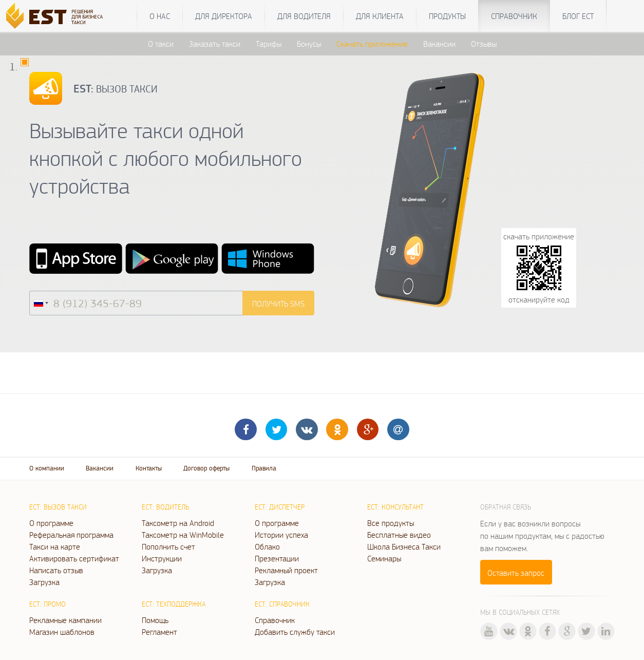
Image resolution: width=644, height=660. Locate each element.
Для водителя (304, 16)
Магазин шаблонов (62, 632)
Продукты (447, 16)
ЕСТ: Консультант (395, 507)
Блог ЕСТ (578, 16)
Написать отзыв (56, 570)
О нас (160, 16)
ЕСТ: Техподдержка (174, 604)
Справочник (514, 16)
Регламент (159, 632)
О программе (51, 523)
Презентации (277, 558)
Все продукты (391, 523)
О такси (161, 44)
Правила (264, 468)
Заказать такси (215, 44)
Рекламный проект (286, 570)
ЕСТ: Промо (48, 604)
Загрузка (44, 582)
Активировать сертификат (74, 558)
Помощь (155, 620)
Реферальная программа (71, 535)
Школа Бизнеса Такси (404, 546)
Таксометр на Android (178, 523)
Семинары (384, 558)
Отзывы (484, 44)
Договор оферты (206, 468)
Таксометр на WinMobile (183, 535)
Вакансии (439, 44)
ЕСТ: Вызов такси (58, 507)
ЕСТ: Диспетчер (280, 507)
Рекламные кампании (65, 620)
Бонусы (309, 44)
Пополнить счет (168, 546)
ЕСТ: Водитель (165, 507)
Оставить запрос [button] (516, 573)
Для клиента (380, 16)
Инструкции (162, 558)
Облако (267, 546)
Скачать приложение (372, 44)
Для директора (224, 16)
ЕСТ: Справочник (282, 604)
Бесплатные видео (399, 535)
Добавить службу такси (295, 632)
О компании (47, 468)
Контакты (149, 468)
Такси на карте (55, 546)
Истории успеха (281, 535)
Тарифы (269, 44)
